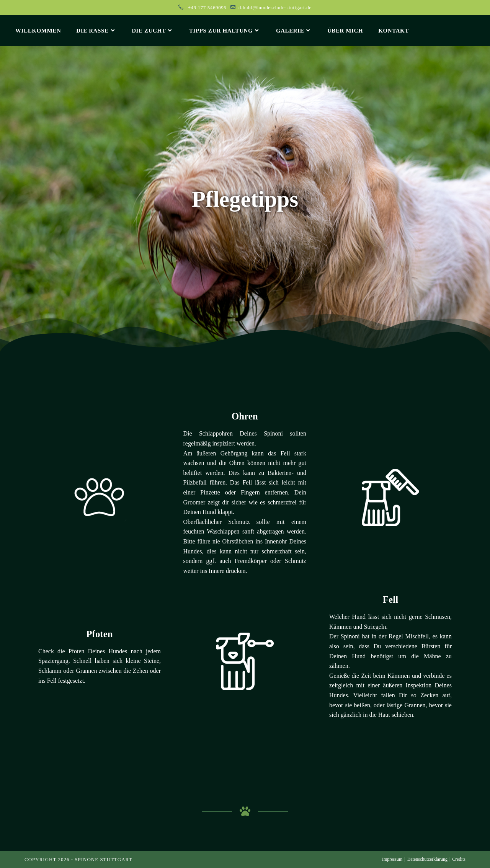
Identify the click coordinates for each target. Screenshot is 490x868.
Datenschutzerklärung (427, 859)
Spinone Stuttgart (103, 859)
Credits (459, 859)
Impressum (392, 859)
